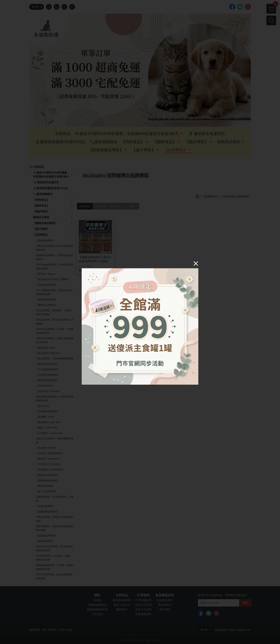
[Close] (196, 263)
